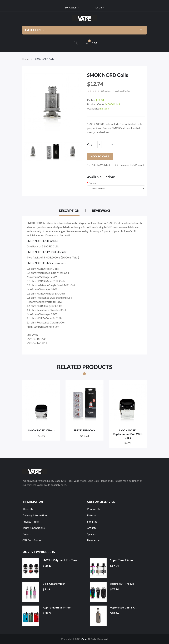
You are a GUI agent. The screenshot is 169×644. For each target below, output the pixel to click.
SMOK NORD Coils (44, 59)
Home (25, 59)
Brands (26, 534)
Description (69, 211)
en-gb (100, 8)
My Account (72, 8)
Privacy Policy (31, 522)
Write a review (123, 91)
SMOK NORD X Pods (41, 430)
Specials (92, 534)
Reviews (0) (101, 211)
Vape (84, 639)
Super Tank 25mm (121, 560)
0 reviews (106, 91)
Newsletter (94, 540)
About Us (28, 509)
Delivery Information (35, 515)
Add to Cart (100, 156)
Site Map (92, 522)
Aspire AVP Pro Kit (122, 584)
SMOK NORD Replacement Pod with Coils (128, 434)
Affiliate (92, 528)
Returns (92, 515)
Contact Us (93, 509)
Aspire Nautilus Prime (57, 607)
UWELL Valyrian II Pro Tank (60, 560)
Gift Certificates (32, 540)
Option (92, 183)
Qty (90, 144)
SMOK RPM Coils (85, 430)
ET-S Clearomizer (54, 584)
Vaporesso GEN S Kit (123, 607)
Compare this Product (132, 165)
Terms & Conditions (34, 528)
